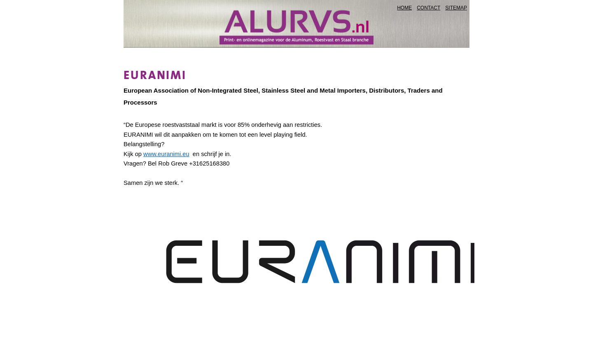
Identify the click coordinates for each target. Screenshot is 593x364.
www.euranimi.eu (166, 154)
